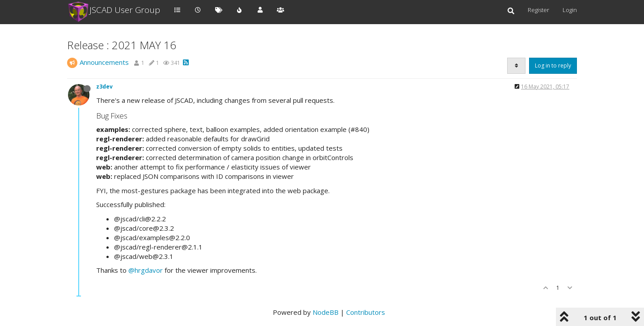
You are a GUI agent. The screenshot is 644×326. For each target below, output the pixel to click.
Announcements (104, 62)
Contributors (366, 312)
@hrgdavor (146, 270)
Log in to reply (553, 66)
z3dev (104, 87)
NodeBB (326, 312)
